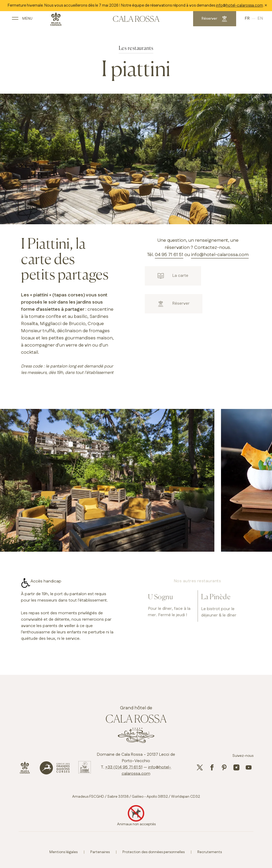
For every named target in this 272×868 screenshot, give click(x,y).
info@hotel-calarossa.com (239, 5)
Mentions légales (63, 852)
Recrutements (210, 852)
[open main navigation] (30, 21)
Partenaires (100, 852)
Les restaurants (136, 48)
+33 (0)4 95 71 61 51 (124, 767)
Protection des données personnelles (154, 852)
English (251, 20)
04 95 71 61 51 (169, 255)
